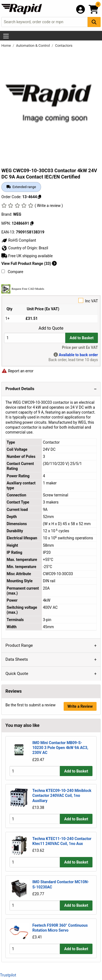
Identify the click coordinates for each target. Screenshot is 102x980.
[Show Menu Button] (6, 36)
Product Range (19, 645)
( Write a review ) (49, 206)
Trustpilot (8, 975)
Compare (12, 272)
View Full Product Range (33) (29, 264)
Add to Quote (51, 328)
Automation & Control (33, 46)
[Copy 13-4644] (39, 197)
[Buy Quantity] (35, 338)
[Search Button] (94, 22)
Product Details (20, 389)
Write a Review (80, 706)
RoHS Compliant (19, 240)
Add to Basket (82, 338)
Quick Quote (17, 674)
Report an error (17, 371)
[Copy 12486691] (32, 223)
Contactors (64, 46)
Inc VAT (51, 301)
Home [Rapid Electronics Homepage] (7, 46)
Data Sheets (17, 659)
